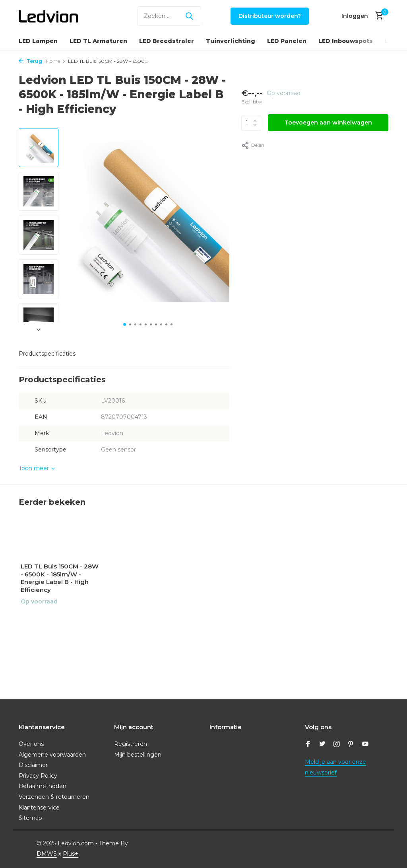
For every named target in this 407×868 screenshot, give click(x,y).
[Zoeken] (169, 16)
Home (56, 61)
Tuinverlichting (231, 41)
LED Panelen (287, 41)
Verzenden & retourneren (54, 797)
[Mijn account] (355, 16)
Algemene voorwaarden (52, 755)
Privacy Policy (38, 776)
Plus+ (71, 854)
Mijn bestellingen (138, 755)
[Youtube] (365, 745)
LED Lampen (38, 41)
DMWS (47, 854)
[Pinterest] (351, 745)
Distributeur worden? (270, 16)
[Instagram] (337, 745)
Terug (30, 61)
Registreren (131, 744)
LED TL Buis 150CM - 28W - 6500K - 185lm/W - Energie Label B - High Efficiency (60, 578)
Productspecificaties (47, 354)
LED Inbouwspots (346, 41)
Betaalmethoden (43, 786)
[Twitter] (322, 745)
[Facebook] (308, 745)
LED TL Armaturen (98, 41)
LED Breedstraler (167, 41)
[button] (125, 324)
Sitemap (30, 818)
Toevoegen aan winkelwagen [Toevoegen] (328, 123)
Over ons (31, 744)
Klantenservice (39, 808)
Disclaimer (33, 765)
